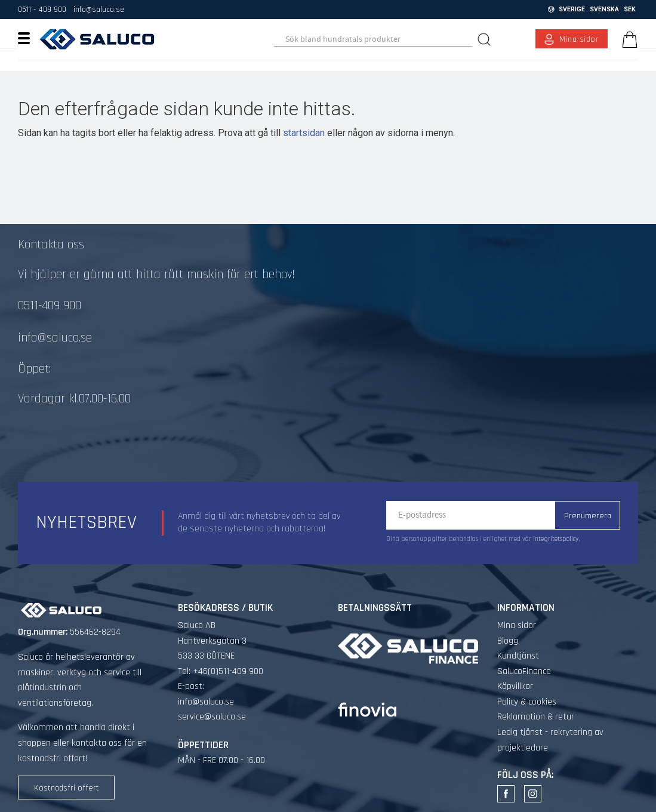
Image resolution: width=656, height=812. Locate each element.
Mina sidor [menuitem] (579, 39)
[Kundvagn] (627, 39)
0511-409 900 (50, 306)
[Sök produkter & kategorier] (373, 39)
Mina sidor (517, 625)
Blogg (508, 641)
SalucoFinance (524, 671)
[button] (28, 38)
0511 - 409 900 (42, 10)
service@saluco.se (212, 717)
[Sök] (486, 39)
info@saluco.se (99, 10)
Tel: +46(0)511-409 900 (221, 671)
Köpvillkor (515, 686)
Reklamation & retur (536, 717)
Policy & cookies (527, 702)
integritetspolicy (556, 539)
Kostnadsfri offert (67, 788)
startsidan (304, 133)
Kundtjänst (518, 656)
